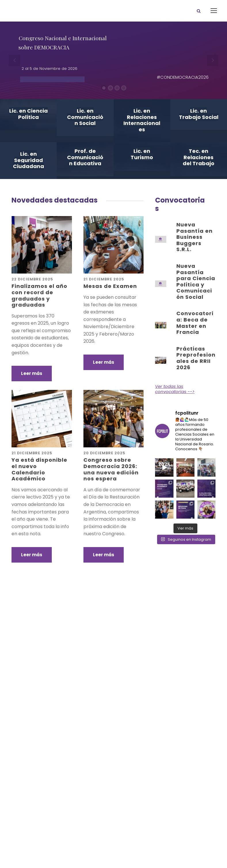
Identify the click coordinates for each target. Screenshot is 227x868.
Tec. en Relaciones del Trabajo (199, 157)
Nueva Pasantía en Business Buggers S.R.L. (194, 237)
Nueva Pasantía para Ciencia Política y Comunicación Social (196, 281)
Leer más (32, 373)
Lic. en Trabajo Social (199, 114)
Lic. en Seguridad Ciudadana (28, 160)
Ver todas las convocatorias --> (175, 389)
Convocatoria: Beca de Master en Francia (195, 323)
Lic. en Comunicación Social (85, 117)
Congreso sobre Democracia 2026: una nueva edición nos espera (111, 469)
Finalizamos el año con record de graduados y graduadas (39, 295)
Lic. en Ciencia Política (28, 114)
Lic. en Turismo (142, 154)
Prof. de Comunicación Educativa (85, 157)
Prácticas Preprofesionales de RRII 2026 (196, 358)
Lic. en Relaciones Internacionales (142, 120)
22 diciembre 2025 (32, 279)
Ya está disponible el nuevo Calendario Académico (39, 469)
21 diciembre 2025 (104, 279)
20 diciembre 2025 (104, 453)
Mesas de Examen (110, 286)
